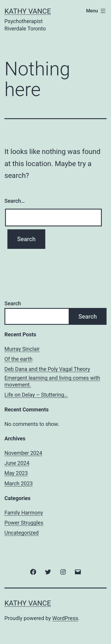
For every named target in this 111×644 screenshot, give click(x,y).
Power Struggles (24, 523)
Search (13, 303)
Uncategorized (22, 533)
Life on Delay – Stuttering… (36, 395)
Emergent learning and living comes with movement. (52, 381)
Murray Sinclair (22, 349)
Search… (15, 201)
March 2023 (19, 483)
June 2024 (17, 463)
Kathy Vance (28, 11)
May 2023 (16, 473)
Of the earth (18, 359)
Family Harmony (24, 513)
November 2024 (23, 453)
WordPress (65, 618)
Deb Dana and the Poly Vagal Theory (47, 369)
